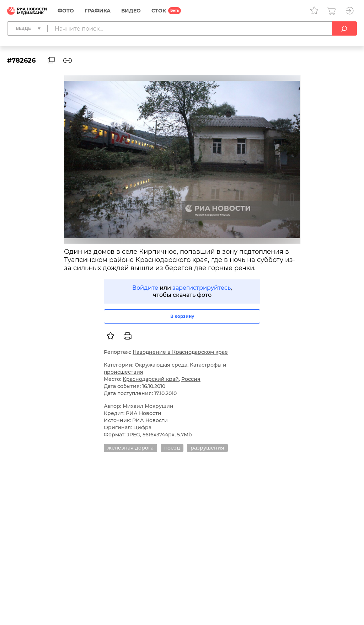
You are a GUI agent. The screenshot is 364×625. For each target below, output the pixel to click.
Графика (98, 11)
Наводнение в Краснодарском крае (180, 352)
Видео (131, 11)
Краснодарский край (151, 379)
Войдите (145, 288)
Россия (191, 379)
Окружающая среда (161, 365)
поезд (172, 448)
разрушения (207, 448)
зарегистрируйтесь (202, 288)
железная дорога (130, 448)
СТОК (159, 11)
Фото (66, 11)
